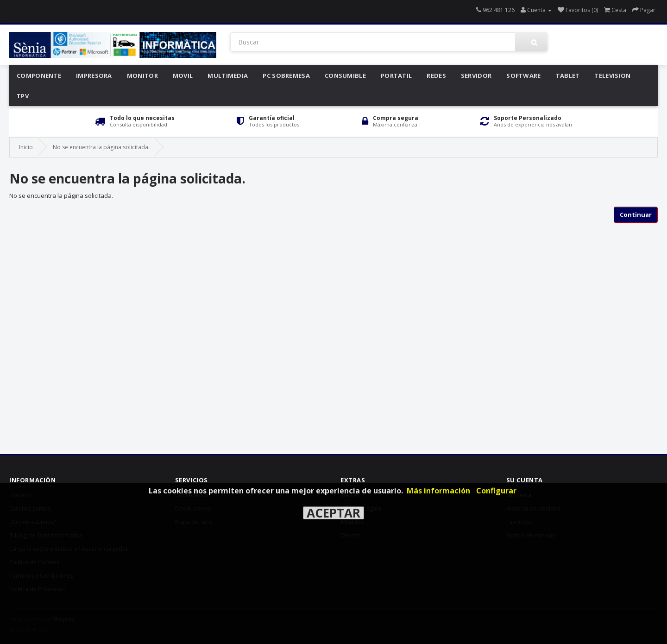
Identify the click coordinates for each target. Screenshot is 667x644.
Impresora (94, 76)
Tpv (23, 96)
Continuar (636, 215)
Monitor (142, 76)
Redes (436, 76)
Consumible (345, 76)
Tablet (568, 76)
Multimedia (228, 76)
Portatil (396, 76)
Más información (438, 491)
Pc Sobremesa (286, 76)
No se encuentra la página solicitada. (101, 147)
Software (523, 76)
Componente (39, 76)
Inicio (26, 147)
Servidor (476, 76)
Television (612, 76)
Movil (183, 76)
